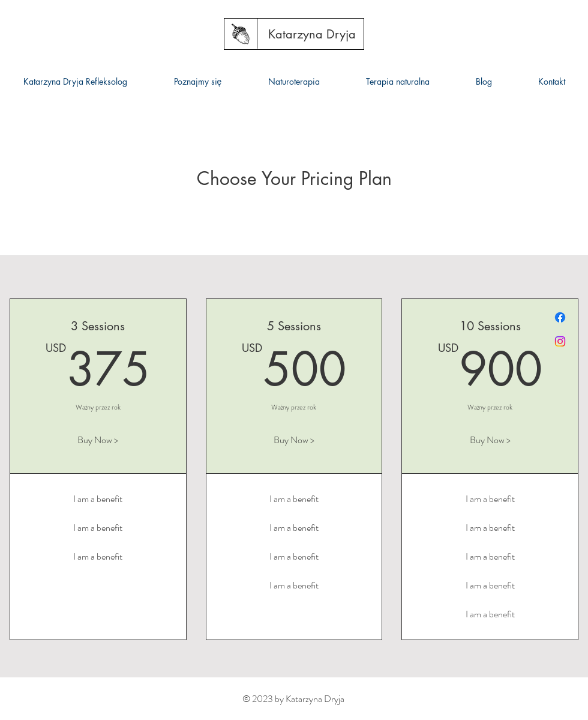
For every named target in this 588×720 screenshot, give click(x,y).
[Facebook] (560, 317)
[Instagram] (560, 341)
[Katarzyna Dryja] (312, 34)
